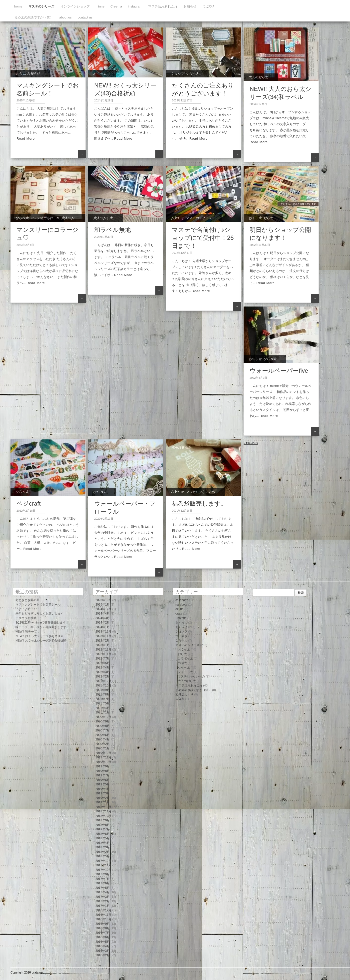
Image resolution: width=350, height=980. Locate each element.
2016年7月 (103, 933)
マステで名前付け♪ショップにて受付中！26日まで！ (203, 238)
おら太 (20, 74)
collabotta (182, 600)
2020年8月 (103, 726)
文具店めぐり (184, 694)
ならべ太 (192, 74)
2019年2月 (103, 798)
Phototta (181, 618)
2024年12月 (103, 609)
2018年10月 (103, 816)
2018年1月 (103, 856)
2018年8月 (103, 825)
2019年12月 (103, 753)
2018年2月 (103, 852)
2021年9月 (103, 690)
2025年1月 (103, 605)
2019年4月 (103, 789)
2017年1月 (103, 906)
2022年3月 (103, 672)
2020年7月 (103, 730)
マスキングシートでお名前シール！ (39, 605)
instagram (135, 6)
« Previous (251, 443)
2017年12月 (103, 861)
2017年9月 (103, 874)
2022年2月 (103, 676)
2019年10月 (103, 762)
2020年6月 (103, 735)
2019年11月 (103, 757)
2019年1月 (103, 802)
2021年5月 (103, 703)
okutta (179, 609)
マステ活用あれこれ (163, 6)
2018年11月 (103, 811)
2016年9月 (103, 924)
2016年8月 (103, 928)
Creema (116, 6)
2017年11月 (103, 865)
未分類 (180, 699)
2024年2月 (103, 623)
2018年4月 (103, 843)
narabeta (181, 605)
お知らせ (190, 6)
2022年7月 (103, 658)
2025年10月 (103, 600)
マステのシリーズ (41, 6)
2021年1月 (103, 712)
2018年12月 (103, 807)
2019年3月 (103, 793)
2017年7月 (103, 879)
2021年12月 (103, 681)
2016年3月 (103, 951)
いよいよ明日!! (25, 609)
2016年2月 (103, 955)
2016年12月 (103, 910)
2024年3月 (103, 618)
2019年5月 (103, 784)
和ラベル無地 (113, 230)
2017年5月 (103, 888)
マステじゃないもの (200, 492)
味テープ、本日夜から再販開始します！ (42, 627)
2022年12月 (103, 650)
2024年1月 (103, 627)
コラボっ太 (185, 658)
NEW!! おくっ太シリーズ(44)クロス (39, 636)
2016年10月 (103, 919)
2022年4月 (103, 667)
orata (179, 614)
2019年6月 (103, 780)
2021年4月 (103, 708)
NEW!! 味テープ (26, 632)
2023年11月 (103, 636)
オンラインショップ (75, 6)
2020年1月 (103, 748)
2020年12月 (103, 717)
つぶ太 (182, 663)
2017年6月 (103, 883)
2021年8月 (103, 694)
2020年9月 (103, 721)
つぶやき (209, 6)
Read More (26, 139)
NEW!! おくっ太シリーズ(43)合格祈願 (41, 641)
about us (65, 17)
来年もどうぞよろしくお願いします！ (41, 614)
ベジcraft (29, 503)
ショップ (177, 74)
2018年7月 (103, 829)
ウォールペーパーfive (279, 371)
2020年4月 (103, 739)
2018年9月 (103, 820)
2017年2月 (103, 901)
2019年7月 (103, 775)
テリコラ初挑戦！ (27, 618)
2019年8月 (103, 771)
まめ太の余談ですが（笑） (34, 17)
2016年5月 (103, 942)
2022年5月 (103, 663)
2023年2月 (103, 641)
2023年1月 (103, 645)
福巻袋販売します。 (199, 503)
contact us (85, 17)
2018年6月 (103, 834)
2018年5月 (103, 838)
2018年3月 (103, 847)
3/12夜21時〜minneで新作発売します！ (42, 623)
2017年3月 (103, 897)
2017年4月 (103, 892)
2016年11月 (103, 915)
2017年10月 (103, 870)
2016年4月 (103, 946)
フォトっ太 (185, 672)
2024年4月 (103, 614)
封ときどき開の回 (27, 600)
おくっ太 (100, 74)
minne (100, 6)
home (18, 6)
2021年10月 (103, 685)
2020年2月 (103, 744)
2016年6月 (103, 937)
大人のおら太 (258, 77)
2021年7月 (103, 699)
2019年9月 (103, 766)
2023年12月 (103, 632)
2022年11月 (103, 654)
